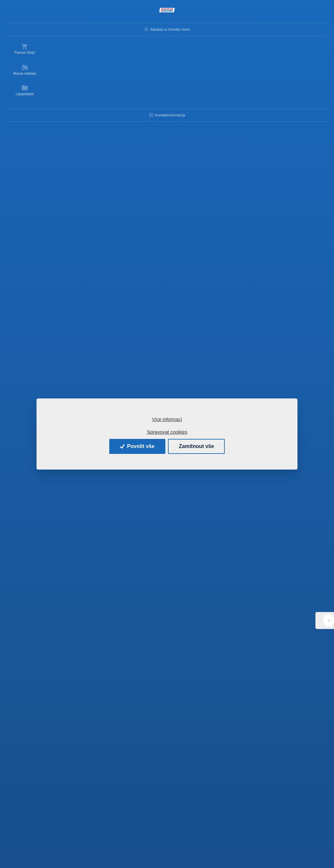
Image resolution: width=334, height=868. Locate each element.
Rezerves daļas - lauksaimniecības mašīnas (155, 28)
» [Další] (251, 787)
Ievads (98, 28)
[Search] (142, 12)
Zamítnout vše (197, 446)
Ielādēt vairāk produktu (193, 754)
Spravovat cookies (167, 432)
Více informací (167, 419)
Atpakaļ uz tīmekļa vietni (23, 31)
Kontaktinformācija (26, 118)
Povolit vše (137, 446)
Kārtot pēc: (95, 74)
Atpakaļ (71, 28)
